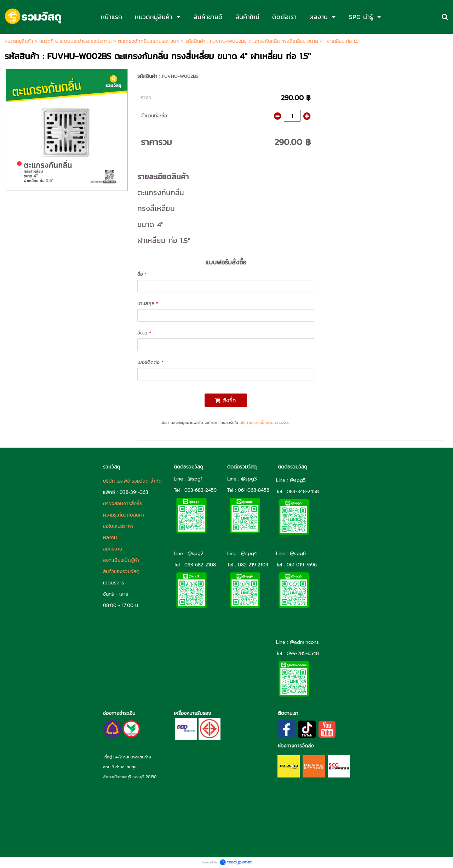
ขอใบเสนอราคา (118, 526)
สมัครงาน (113, 549)
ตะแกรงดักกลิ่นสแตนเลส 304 (148, 41)
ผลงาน (110, 538)
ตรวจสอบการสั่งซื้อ (123, 504)
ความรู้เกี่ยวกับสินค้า (124, 515)
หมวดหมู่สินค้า (19, 41)
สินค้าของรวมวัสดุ (121, 572)
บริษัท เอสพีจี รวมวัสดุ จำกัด (132, 481)
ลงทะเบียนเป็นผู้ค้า (121, 560)
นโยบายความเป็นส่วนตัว (259, 423)
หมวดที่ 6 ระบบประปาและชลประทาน (75, 41)
